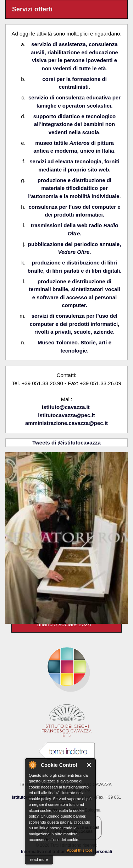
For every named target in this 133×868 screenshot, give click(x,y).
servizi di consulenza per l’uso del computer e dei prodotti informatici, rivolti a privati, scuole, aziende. (75, 324)
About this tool (79, 850)
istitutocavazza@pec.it (66, 415)
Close (89, 765)
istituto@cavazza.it (66, 407)
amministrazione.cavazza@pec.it (66, 423)
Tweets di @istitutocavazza (66, 443)
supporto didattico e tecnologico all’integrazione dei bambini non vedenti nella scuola (75, 124)
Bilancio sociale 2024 (64, 624)
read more (39, 859)
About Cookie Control (32, 765)
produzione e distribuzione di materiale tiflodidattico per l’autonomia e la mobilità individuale (74, 188)
